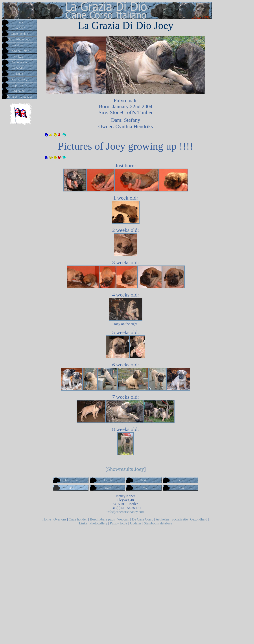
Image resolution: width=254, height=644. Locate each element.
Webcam (123, 519)
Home (47, 519)
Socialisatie (180, 519)
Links (83, 523)
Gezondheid (199, 519)
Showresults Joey (126, 469)
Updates (136, 523)
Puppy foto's (119, 523)
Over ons (60, 519)
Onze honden (78, 519)
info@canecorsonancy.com (126, 512)
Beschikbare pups (102, 519)
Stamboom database (158, 523)
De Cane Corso (143, 519)
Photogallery (98, 523)
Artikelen (162, 519)
